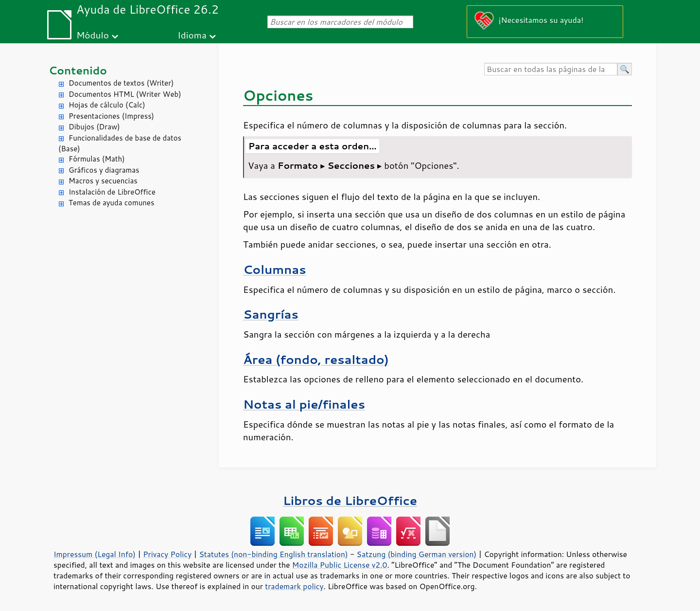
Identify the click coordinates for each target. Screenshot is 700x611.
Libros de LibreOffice (350, 500)
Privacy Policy (167, 554)
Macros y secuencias (103, 181)
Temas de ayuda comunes (111, 203)
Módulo (93, 35)
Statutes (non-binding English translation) (273, 554)
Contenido (78, 70)
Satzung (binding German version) (417, 554)
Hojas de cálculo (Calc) (107, 105)
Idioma (192, 35)
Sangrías (271, 314)
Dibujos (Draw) (94, 127)
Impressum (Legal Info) (95, 554)
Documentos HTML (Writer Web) (125, 94)
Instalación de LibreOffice (112, 192)
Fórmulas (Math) (97, 159)
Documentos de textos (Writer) (121, 83)
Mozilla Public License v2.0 (340, 565)
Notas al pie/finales (304, 404)
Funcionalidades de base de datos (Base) (120, 144)
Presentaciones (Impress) (111, 116)
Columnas (275, 269)
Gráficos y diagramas (104, 170)
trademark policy (294, 586)
